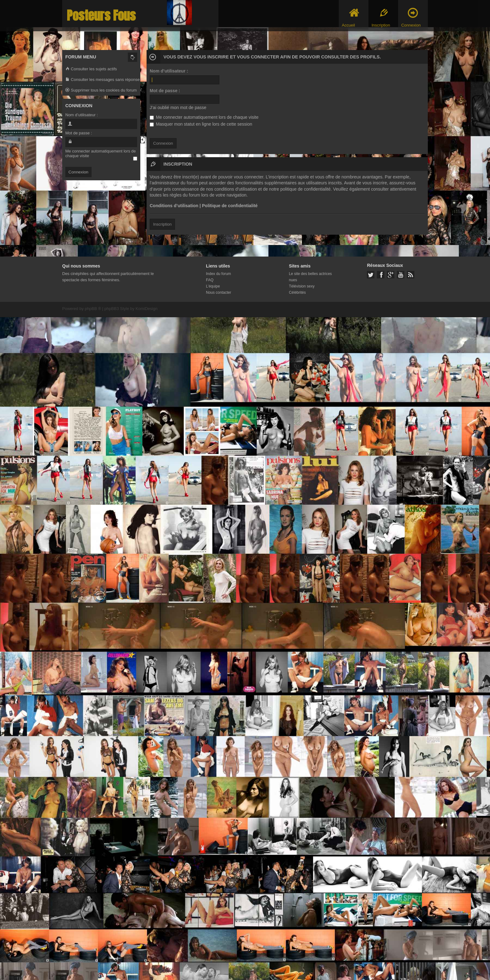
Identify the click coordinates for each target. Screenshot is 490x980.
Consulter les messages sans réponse (102, 80)
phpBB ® (93, 309)
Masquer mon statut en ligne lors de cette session (201, 124)
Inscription (162, 224)
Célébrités (297, 292)
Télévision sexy (302, 286)
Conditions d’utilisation (174, 206)
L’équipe (213, 286)
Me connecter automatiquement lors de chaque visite (204, 117)
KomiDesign (147, 309)
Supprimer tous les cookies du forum (101, 90)
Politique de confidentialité (230, 206)
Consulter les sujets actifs (91, 69)
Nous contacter (219, 292)
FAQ (210, 280)
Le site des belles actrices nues (310, 277)
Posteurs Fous (101, 15)
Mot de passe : (165, 91)
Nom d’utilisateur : (169, 71)
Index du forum (218, 274)
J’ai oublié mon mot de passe (178, 107)
